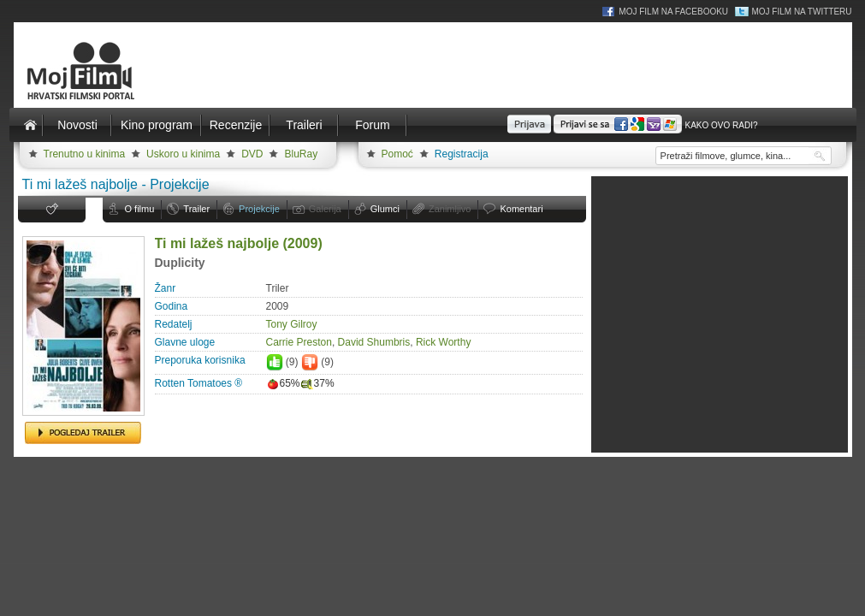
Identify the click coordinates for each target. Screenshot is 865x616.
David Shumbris (374, 342)
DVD (252, 154)
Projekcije (259, 209)
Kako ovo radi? (721, 125)
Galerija (325, 209)
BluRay (301, 154)
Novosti (77, 125)
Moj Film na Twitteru (801, 12)
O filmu (140, 209)
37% (317, 383)
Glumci (385, 209)
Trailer (196, 209)
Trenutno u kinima (85, 154)
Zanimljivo (450, 209)
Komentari (521, 209)
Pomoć (397, 154)
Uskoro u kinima (183, 154)
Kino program (157, 125)
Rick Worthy (443, 342)
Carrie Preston (299, 342)
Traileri (304, 125)
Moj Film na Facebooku (673, 12)
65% (283, 383)
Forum (372, 125)
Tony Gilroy (292, 324)
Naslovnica (31, 125)
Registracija (462, 154)
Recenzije (236, 125)
